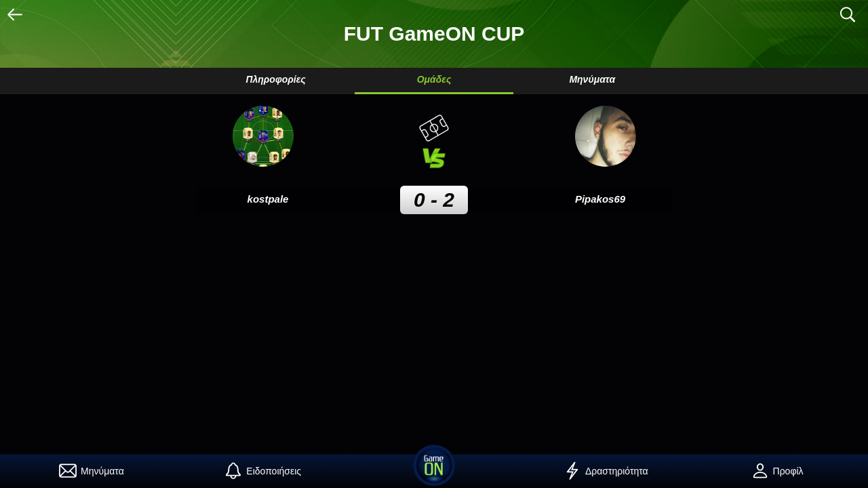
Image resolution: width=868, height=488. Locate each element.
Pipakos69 (600, 199)
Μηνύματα (592, 79)
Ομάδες (434, 79)
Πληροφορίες (275, 79)
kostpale (268, 199)
